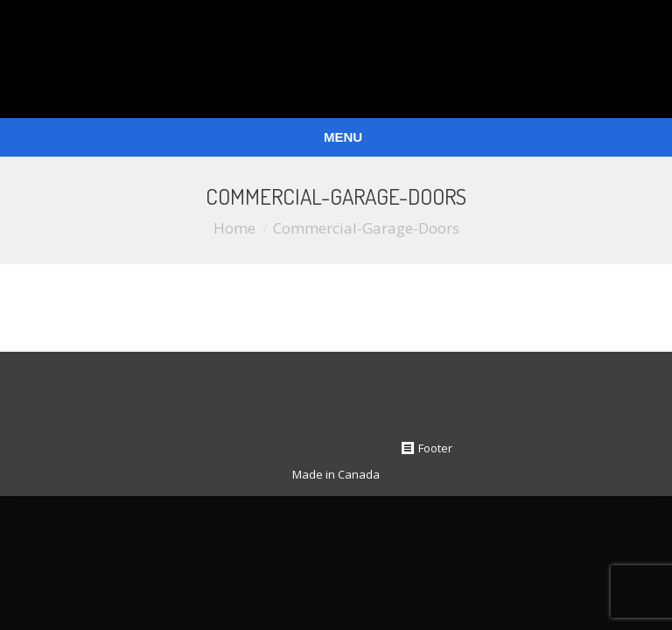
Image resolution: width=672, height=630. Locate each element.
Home (234, 228)
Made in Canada (336, 474)
